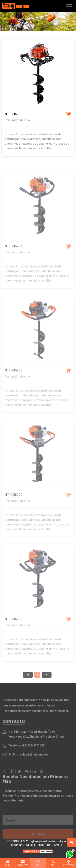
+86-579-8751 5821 (33, 755)
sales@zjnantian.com (34, 764)
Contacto (14, 731)
